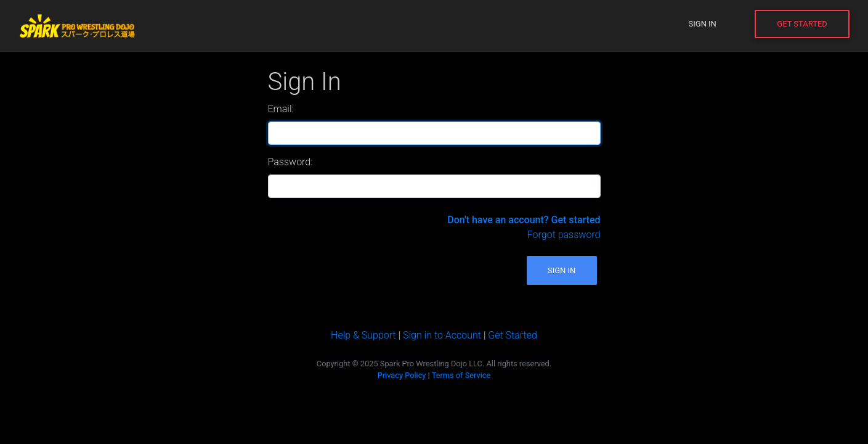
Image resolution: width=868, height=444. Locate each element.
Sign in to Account (442, 335)
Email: (281, 109)
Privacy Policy (402, 375)
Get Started (802, 24)
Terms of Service (461, 375)
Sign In (703, 24)
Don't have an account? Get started (524, 220)
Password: (290, 162)
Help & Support (363, 335)
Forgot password (564, 235)
